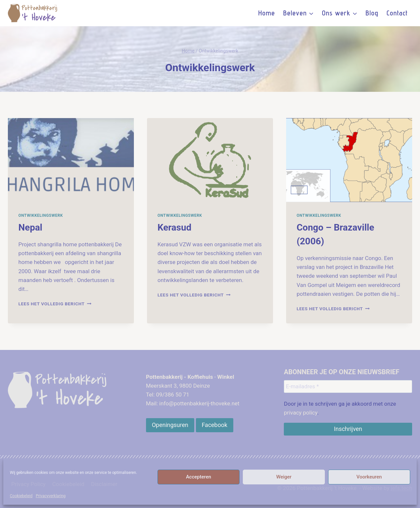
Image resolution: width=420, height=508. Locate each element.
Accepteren (199, 477)
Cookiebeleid (21, 496)
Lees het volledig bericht (55, 304)
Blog (372, 13)
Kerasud (174, 227)
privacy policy (301, 413)
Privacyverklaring (51, 496)
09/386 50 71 (172, 395)
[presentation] (71, 160)
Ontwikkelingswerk (41, 215)
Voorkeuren (369, 477)
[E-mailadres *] (348, 386)
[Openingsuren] (170, 425)
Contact (397, 13)
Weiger (284, 477)
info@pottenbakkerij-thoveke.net (199, 403)
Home (267, 13)
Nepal (30, 227)
